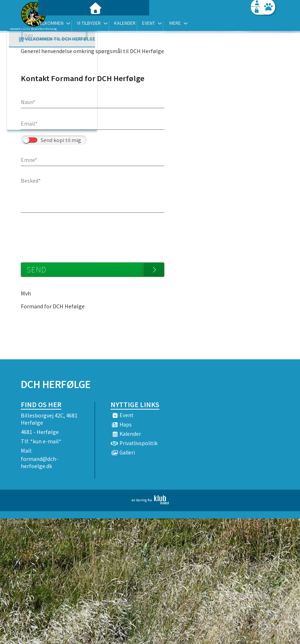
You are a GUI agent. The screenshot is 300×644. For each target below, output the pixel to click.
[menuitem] (66, 24)
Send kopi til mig (61, 140)
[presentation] (75, 234)
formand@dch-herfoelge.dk (39, 462)
